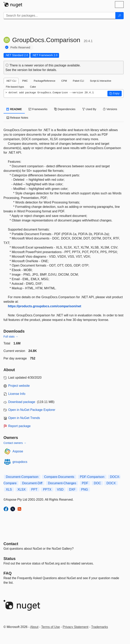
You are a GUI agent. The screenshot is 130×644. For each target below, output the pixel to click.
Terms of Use (51, 627)
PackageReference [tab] (44, 81)
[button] (115, 94)
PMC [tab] (25, 81)
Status (10, 559)
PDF (85, 483)
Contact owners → (15, 443)
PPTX (47, 489)
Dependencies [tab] (65, 109)
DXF (72, 489)
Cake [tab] (33, 87)
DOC (97, 483)
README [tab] (14, 109)
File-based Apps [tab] (15, 87)
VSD (60, 489)
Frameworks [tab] (38, 109)
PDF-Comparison (92, 477)
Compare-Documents (59, 477)
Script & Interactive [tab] (101, 81)
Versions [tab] (110, 109)
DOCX (111, 483)
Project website (19, 386)
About (34, 627)
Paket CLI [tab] (78, 81)
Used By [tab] (89, 109)
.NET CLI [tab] (11, 81)
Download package (22, 402)
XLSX (22, 489)
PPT (34, 489)
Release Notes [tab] (17, 118)
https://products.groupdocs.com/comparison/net (45, 306)
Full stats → (11, 337)
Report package (20, 426)
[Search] (119, 16)
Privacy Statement (76, 627)
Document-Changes (62, 483)
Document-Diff (32, 483)
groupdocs (20, 462)
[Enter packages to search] (60, 16)
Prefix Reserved (20, 47)
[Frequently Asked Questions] (8, 573)
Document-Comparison (22, 477)
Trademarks (100, 627)
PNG (85, 489)
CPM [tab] (64, 81)
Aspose (18, 451)
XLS (9, 489)
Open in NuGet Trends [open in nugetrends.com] (24, 418)
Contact (11, 544)
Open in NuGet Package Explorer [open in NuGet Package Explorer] (32, 410)
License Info (17, 394)
